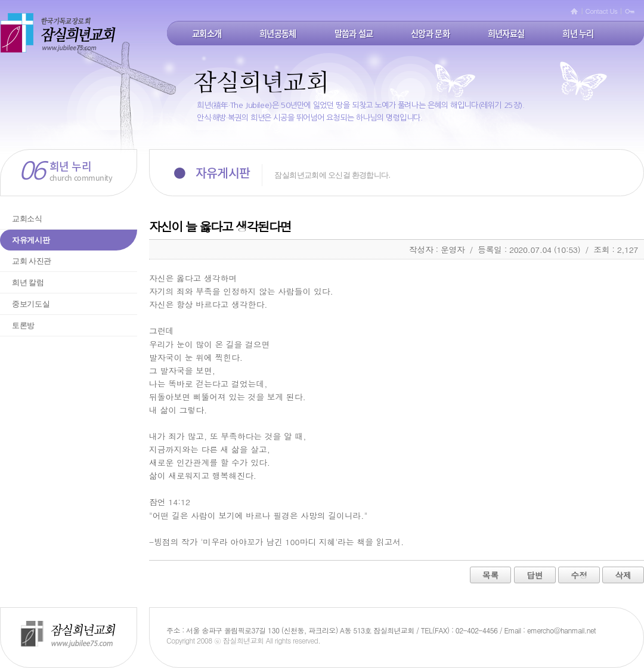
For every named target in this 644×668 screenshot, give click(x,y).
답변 (535, 575)
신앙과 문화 (430, 33)
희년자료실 (506, 33)
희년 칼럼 (28, 282)
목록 (491, 575)
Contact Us (602, 11)
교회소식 (27, 219)
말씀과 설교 (354, 33)
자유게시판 (31, 240)
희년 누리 (578, 33)
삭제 (623, 575)
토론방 (23, 325)
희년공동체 (278, 33)
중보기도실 (31, 304)
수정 (579, 575)
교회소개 (207, 33)
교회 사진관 (32, 261)
